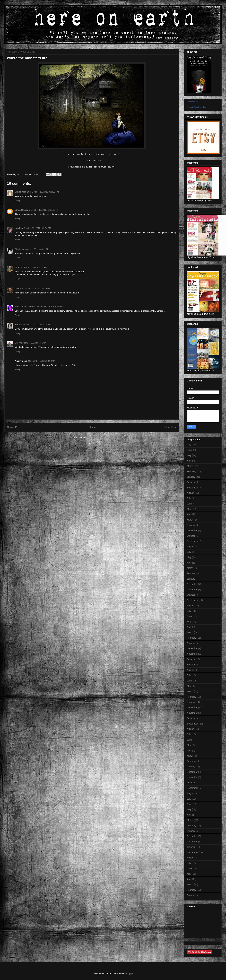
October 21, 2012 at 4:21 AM (35, 249)
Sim (17, 267)
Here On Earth (193, 102)
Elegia (18, 249)
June (189, 450)
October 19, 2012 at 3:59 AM (44, 210)
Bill (17, 343)
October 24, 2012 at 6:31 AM (33, 343)
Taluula (19, 325)
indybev (19, 228)
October (191, 482)
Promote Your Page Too (196, 107)
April (189, 461)
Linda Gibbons (22, 210)
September (192, 488)
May (189, 455)
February (191, 471)
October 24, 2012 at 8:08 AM (42, 361)
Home (92, 427)
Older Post (170, 427)
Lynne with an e (23, 192)
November (192, 590)
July (189, 445)
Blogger (130, 974)
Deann (18, 288)
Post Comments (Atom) (98, 438)
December (192, 530)
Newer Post (14, 427)
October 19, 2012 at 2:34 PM (37, 228)
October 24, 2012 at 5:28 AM (37, 325)
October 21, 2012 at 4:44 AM (33, 267)
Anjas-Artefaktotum (25, 306)
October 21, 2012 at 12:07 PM (36, 288)
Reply (18, 200)
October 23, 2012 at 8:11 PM (49, 306)
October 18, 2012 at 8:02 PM (45, 192)
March (190, 466)
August (191, 493)
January (191, 477)
